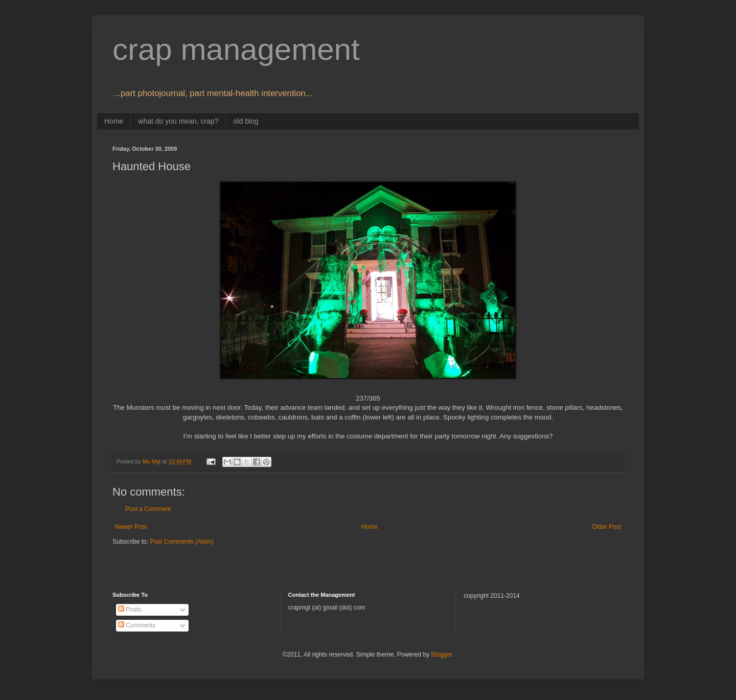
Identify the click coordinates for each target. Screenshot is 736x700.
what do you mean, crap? (178, 121)
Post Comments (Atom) (182, 542)
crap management (236, 49)
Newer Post (131, 527)
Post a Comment (148, 509)
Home (114, 121)
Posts (130, 610)
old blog (246, 121)
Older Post (606, 527)
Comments (137, 625)
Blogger (441, 655)
